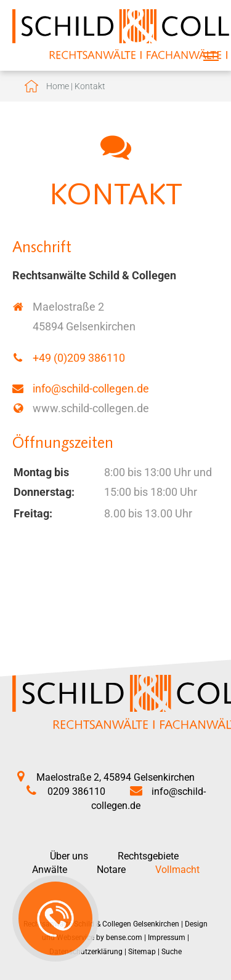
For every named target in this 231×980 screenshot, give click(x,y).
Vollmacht (177, 870)
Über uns (69, 856)
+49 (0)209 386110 (79, 358)
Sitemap (142, 952)
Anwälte (50, 870)
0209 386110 (76, 791)
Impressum (167, 938)
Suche (172, 952)
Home (58, 86)
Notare (111, 870)
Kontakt (90, 86)
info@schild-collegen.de (91, 388)
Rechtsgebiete (148, 856)
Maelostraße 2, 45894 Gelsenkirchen (115, 777)
